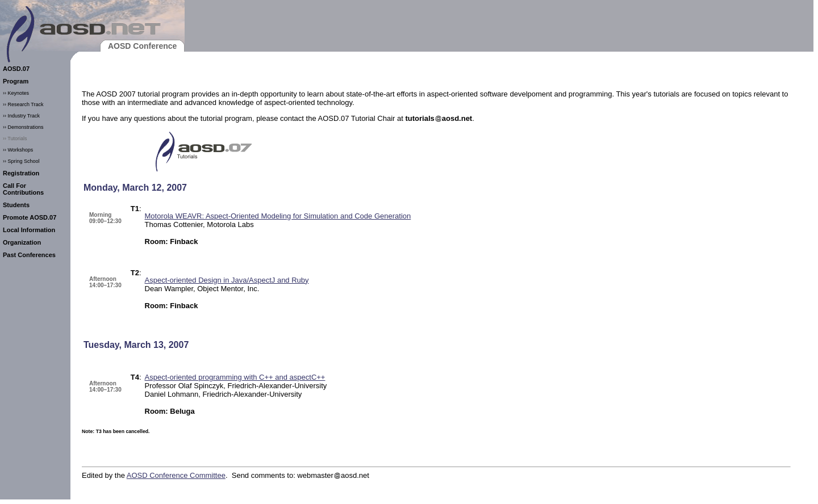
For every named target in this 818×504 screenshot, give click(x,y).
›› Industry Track (21, 116)
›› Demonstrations (23, 127)
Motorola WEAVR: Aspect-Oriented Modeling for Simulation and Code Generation (278, 216)
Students (16, 205)
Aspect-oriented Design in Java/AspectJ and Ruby (227, 280)
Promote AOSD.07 (30, 217)
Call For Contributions (23, 189)
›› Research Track (23, 104)
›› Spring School (21, 161)
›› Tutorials (15, 138)
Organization (22, 242)
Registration (21, 173)
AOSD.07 (16, 69)
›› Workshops (18, 150)
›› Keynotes (16, 93)
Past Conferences (29, 255)
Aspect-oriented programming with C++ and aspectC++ (235, 377)
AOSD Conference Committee (176, 475)
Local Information (29, 230)
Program (16, 81)
